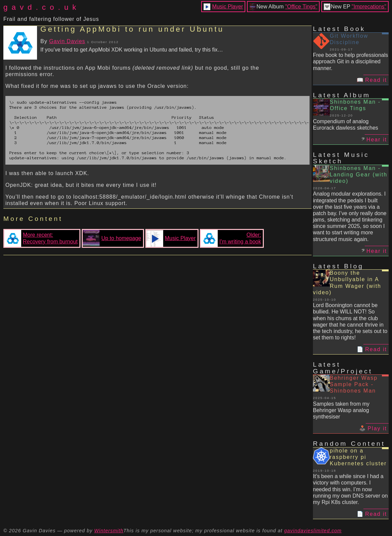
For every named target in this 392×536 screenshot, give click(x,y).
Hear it (377, 140)
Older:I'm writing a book (231, 238)
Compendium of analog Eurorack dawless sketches (346, 125)
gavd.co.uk (42, 7)
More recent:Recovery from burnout (41, 238)
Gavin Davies (67, 41)
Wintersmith (109, 531)
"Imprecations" (369, 7)
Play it (377, 428)
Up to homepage (112, 238)
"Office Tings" (301, 7)
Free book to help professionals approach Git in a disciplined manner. (350, 61)
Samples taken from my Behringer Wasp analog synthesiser (341, 410)
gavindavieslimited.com (313, 531)
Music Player (228, 7)
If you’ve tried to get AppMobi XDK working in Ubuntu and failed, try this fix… (132, 50)
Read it (376, 80)
